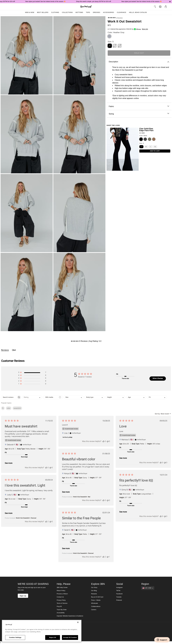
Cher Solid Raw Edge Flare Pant (146, 130)
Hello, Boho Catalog (138, 12)
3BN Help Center (62, 588)
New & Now (30, 12)
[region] (42, 631)
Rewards (94, 594)
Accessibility (61, 613)
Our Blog (94, 591)
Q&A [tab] (14, 350)
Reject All (53, 637)
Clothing (55, 12)
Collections (67, 12)
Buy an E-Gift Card (97, 597)
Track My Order (62, 610)
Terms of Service (62, 603)
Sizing (139, 114)
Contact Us (60, 597)
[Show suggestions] (148, 588)
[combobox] (32, 397)
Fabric (139, 106)
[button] (32, 373)
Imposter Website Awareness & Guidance (70, 616)
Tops (88, 12)
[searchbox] (9, 397)
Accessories (109, 12)
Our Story (94, 588)
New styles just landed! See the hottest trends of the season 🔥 (50, 1)
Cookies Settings (15, 637)
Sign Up (23, 596)
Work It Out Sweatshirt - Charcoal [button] (26, 518)
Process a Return (62, 594)
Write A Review (158, 378)
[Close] (78, 622)
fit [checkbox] (3, 408)
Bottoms (79, 12)
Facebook (119, 594)
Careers (94, 610)
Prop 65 (59, 606)
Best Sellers (43, 12)
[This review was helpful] (46, 468)
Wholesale (95, 603)
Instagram (119, 588)
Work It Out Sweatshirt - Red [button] (82, 497)
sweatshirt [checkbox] (17, 408)
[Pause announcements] (170, 2)
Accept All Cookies (70, 637)
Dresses (97, 12)
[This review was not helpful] (50, 468)
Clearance (122, 12)
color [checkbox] (9, 408)
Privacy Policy (61, 600)
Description (139, 62)
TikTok (118, 591)
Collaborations (96, 606)
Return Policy (61, 591)
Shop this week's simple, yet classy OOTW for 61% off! (98, 1)
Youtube (119, 597)
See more (9, 463)
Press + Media (96, 600)
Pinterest (119, 600)
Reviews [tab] (5, 350)
